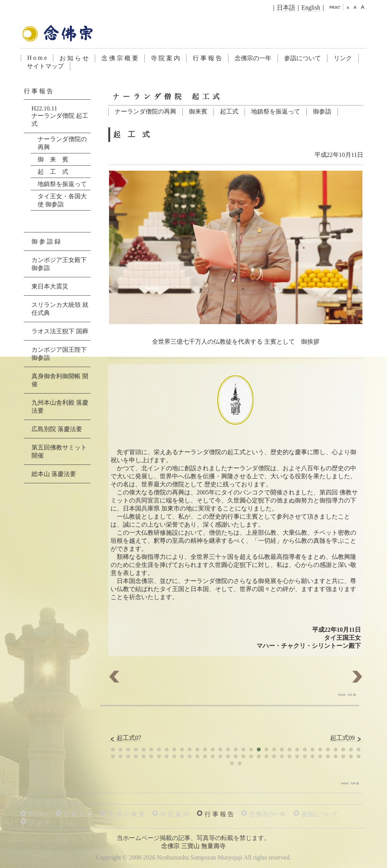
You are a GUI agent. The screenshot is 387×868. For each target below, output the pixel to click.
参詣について (303, 58)
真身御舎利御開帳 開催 (60, 380)
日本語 (286, 7)
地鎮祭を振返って (276, 111)
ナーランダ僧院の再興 (146, 111)
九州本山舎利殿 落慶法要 (60, 407)
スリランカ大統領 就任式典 (60, 309)
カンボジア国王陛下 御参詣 (59, 354)
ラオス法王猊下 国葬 (60, 331)
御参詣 (322, 111)
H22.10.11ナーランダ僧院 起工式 (60, 116)
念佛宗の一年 (253, 58)
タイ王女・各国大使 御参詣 (62, 200)
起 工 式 (53, 172)
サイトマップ (45, 66)
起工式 (229, 111)
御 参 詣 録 (46, 241)
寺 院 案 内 (165, 58)
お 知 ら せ (74, 58)
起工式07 (125, 738)
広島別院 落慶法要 (57, 429)
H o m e (37, 58)
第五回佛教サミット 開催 (59, 451)
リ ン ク (39, 822)
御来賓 (198, 111)
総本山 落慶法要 (54, 474)
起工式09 (347, 738)
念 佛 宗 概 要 (120, 58)
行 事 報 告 (207, 58)
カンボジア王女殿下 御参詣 (59, 264)
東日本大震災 (50, 286)
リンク (343, 58)
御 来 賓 (53, 159)
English (311, 7)
